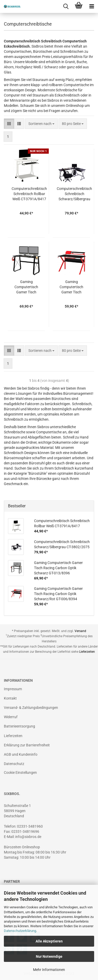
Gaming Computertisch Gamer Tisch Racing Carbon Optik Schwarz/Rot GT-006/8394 (72, 287)
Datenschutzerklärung (20, 931)
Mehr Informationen (49, 970)
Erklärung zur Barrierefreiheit (27, 745)
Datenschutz (14, 764)
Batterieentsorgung (19, 726)
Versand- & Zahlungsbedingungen (31, 708)
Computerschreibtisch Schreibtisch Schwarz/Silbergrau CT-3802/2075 (74, 194)
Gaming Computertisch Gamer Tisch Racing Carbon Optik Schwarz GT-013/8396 (26, 287)
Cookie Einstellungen (20, 773)
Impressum (13, 689)
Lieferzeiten (87, 652)
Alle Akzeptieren (49, 941)
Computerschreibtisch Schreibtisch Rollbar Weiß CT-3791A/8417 (29, 194)
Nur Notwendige (49, 956)
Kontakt (10, 698)
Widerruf (11, 717)
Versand (80, 631)
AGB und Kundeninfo (21, 754)
